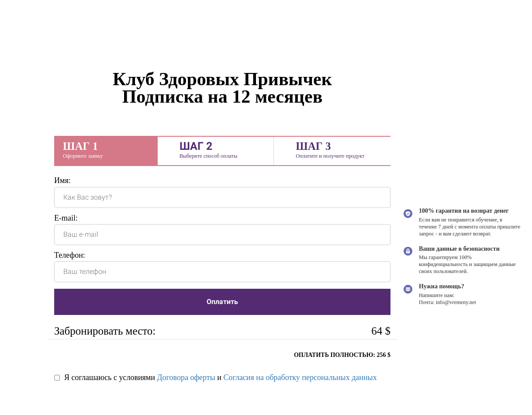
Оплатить (222, 302)
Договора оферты (186, 377)
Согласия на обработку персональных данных (300, 377)
